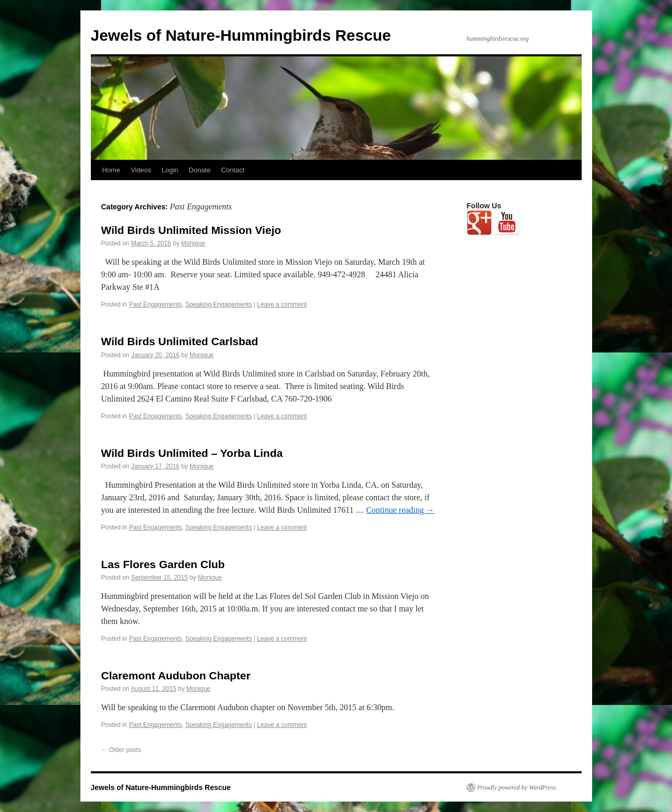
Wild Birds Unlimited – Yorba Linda (192, 453)
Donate (200, 170)
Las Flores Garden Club (163, 564)
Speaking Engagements (219, 304)
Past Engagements (155, 304)
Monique (193, 243)
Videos (141, 170)
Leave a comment (282, 304)
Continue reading (400, 510)
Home (111, 170)
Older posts (121, 750)
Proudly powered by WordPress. (517, 787)
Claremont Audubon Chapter (176, 675)
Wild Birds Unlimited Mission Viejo (191, 230)
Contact (233, 170)
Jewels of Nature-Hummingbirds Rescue (241, 35)
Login (170, 170)
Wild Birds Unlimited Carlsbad (180, 341)
